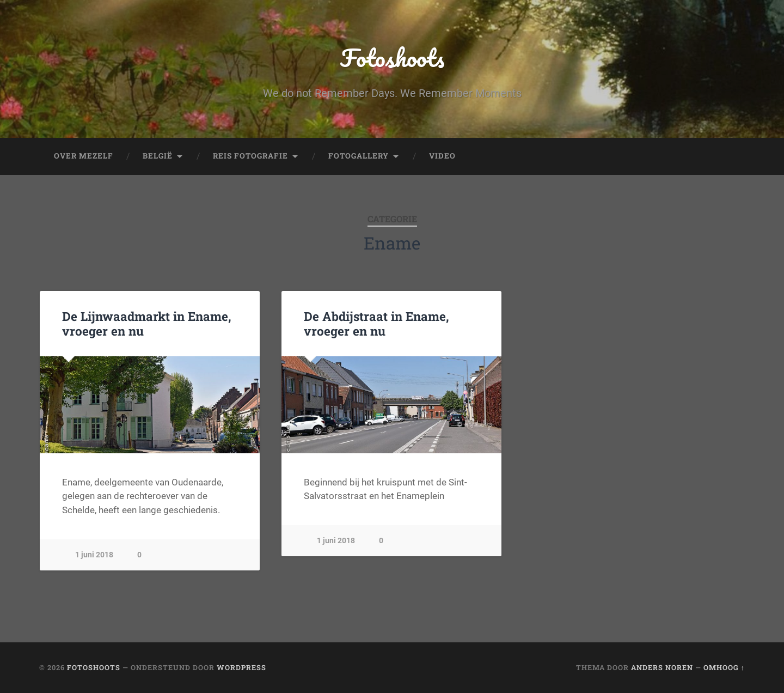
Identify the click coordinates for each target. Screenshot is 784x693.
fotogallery (359, 156)
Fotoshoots (392, 57)
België (158, 156)
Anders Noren (662, 667)
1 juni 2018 (94, 555)
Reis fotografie (250, 156)
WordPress (241, 667)
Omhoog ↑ (724, 667)
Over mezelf (84, 156)
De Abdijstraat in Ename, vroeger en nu (376, 323)
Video (442, 156)
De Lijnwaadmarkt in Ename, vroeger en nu (147, 323)
